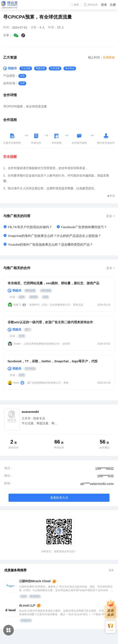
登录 (104, 5)
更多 (111, 570)
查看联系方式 (59, 498)
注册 (113, 5)
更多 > (111, 216)
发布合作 (91, 5)
